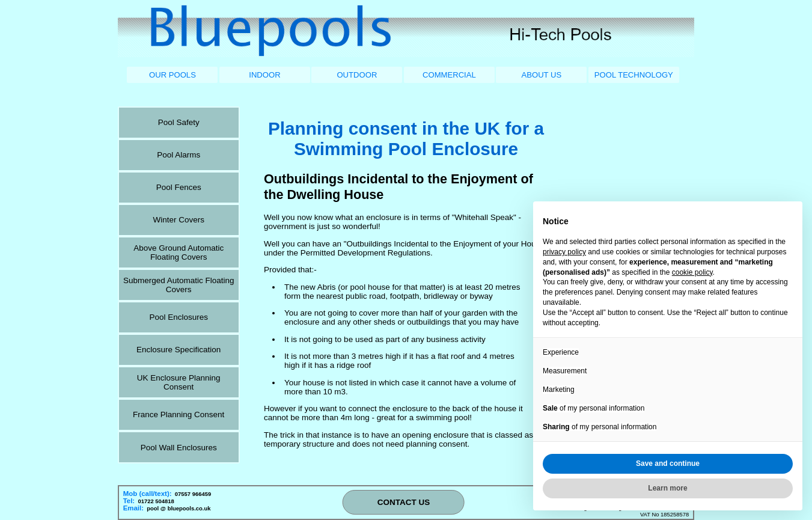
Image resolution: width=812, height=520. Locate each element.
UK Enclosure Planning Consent (179, 382)
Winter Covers (179, 220)
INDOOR (264, 75)
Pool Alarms (179, 155)
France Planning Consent (179, 414)
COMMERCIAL (449, 75)
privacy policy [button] (564, 252)
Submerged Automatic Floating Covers (179, 285)
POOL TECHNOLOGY (634, 75)
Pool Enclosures (179, 317)
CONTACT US (404, 502)
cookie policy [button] (692, 272)
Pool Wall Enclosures (179, 448)
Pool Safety (179, 122)
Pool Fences (179, 187)
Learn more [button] (667, 488)
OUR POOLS (172, 75)
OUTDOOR (357, 75)
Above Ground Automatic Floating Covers (179, 252)
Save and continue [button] (668, 463)
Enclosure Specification (179, 350)
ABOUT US (541, 75)
